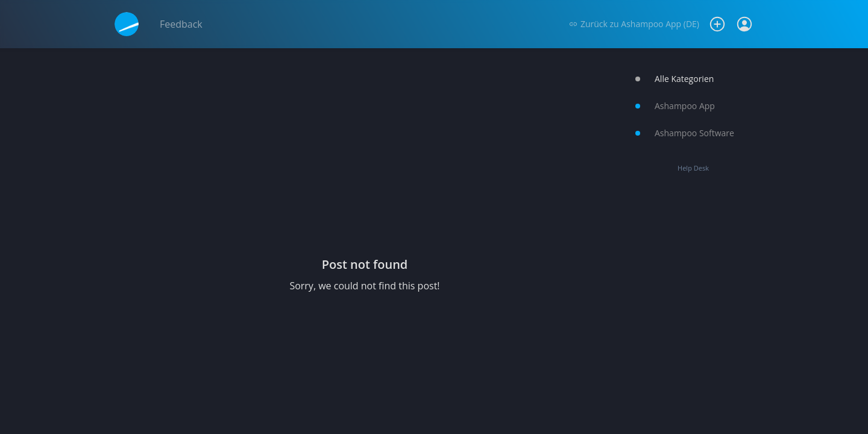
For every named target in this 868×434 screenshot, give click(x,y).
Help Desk (693, 168)
